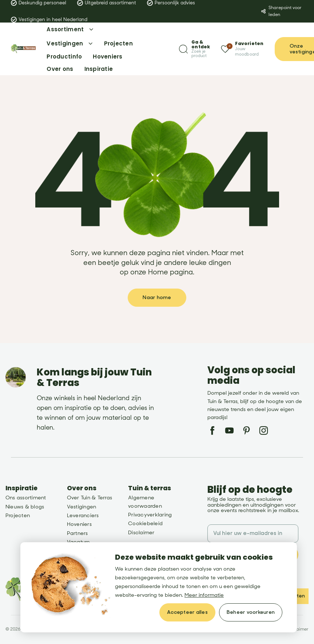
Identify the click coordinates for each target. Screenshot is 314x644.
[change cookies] (251, 612)
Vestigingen (82, 507)
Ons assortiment (26, 498)
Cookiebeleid (145, 524)
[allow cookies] (187, 612)
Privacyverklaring (150, 515)
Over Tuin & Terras (90, 498)
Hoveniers (79, 524)
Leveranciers (83, 516)
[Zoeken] (194, 49)
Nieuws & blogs (25, 507)
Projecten (18, 516)
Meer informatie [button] (204, 595)
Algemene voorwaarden (145, 502)
